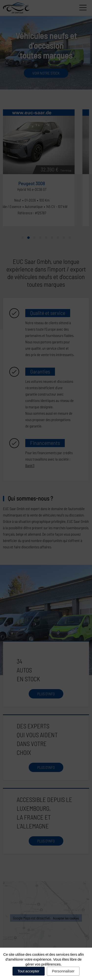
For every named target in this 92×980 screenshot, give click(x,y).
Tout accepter (29, 971)
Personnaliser (63, 971)
